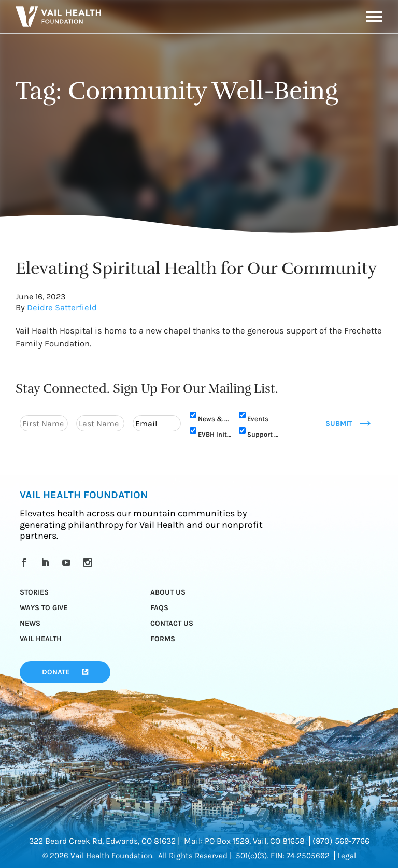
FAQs (159, 608)
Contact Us (172, 623)
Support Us (264, 434)
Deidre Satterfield (62, 307)
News (30, 623)
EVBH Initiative (215, 434)
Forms (163, 639)
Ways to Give (44, 608)
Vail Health (41, 639)
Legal (347, 856)
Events (258, 419)
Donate (56, 672)
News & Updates (215, 419)
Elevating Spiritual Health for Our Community (196, 269)
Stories (34, 592)
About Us (168, 592)
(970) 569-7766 (341, 841)
